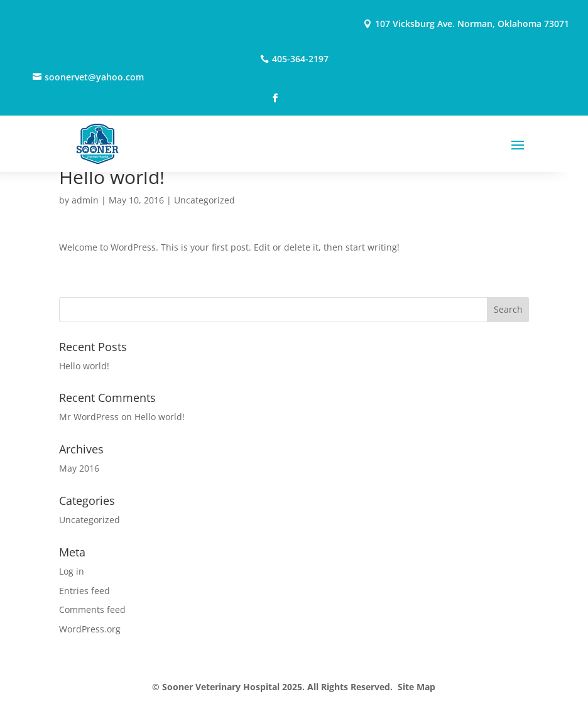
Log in (72, 571)
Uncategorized (204, 200)
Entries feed (84, 591)
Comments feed (92, 609)
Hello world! (84, 366)
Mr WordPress (89, 417)
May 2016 (79, 468)
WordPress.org (90, 629)
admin (85, 200)
